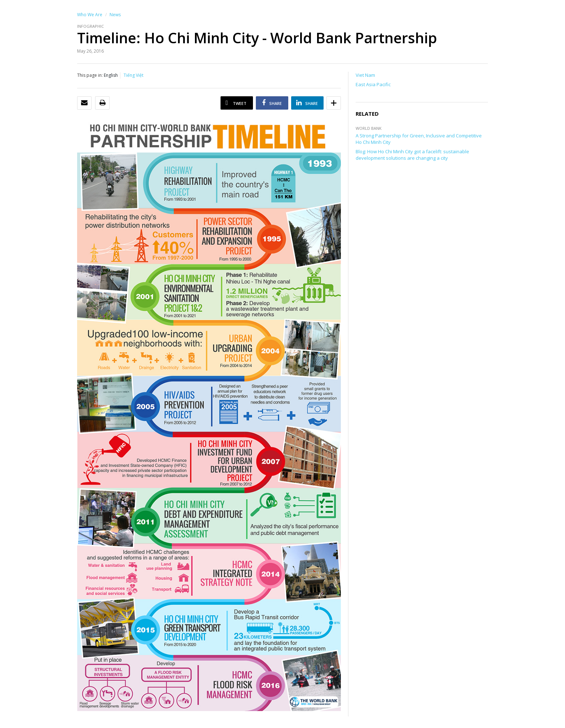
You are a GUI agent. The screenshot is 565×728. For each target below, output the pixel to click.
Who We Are (90, 15)
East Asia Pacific (373, 84)
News (115, 15)
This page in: (90, 75)
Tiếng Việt (134, 75)
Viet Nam (365, 75)
